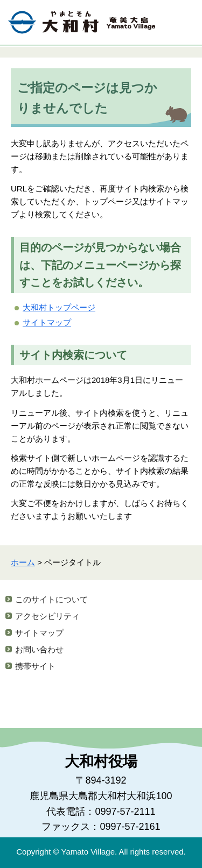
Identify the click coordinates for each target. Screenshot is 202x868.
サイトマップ (47, 322)
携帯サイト (35, 666)
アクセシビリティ (47, 616)
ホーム (23, 562)
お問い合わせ (39, 649)
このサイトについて (51, 599)
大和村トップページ (59, 307)
